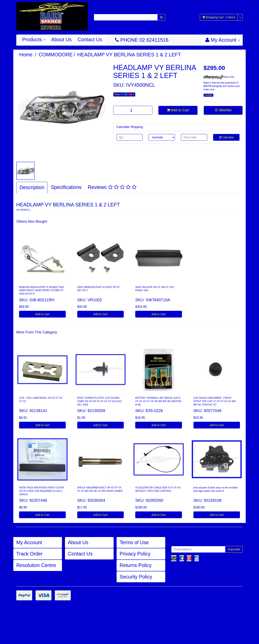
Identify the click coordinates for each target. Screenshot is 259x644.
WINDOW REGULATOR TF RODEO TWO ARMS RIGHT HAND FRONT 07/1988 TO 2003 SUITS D (42, 291)
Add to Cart (178, 110)
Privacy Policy (135, 554)
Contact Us (90, 39)
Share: (124, 94)
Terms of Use (134, 542)
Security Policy (136, 577)
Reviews (112, 187)
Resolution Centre (36, 565)
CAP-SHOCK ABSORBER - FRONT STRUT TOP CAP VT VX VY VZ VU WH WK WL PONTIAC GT (215, 401)
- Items (219, 17)
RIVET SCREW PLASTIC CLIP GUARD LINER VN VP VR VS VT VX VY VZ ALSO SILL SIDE (100, 401)
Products (34, 39)
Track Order (29, 554)
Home (26, 55)
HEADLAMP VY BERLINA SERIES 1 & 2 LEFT (129, 55)
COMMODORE (56, 55)
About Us (61, 39)
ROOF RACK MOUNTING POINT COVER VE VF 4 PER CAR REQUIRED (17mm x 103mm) (42, 491)
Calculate (226, 137)
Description (32, 187)
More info (219, 77)
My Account (29, 542)
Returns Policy (136, 565)
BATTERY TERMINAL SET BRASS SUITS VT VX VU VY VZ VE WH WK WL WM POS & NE (158, 401)
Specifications (66, 187)
